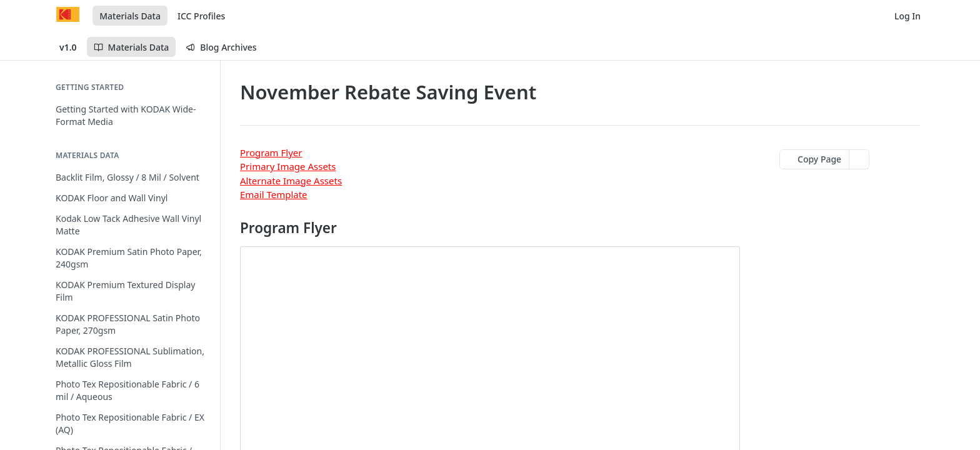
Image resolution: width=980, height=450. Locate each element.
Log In (907, 16)
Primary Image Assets (288, 166)
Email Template (274, 194)
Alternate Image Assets (291, 181)
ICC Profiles (201, 16)
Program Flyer (271, 152)
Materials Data (130, 16)
